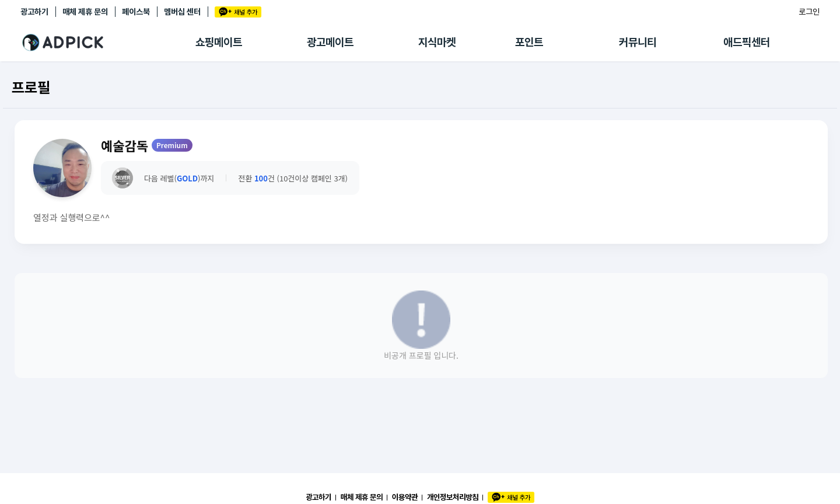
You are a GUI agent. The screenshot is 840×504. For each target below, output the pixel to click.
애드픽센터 (747, 42)
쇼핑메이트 (219, 42)
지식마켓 (437, 42)
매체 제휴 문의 (85, 12)
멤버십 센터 (182, 12)
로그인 (809, 12)
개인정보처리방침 (453, 497)
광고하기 (34, 12)
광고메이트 (330, 42)
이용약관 (405, 497)
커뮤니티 (638, 42)
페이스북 (136, 12)
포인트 (529, 42)
